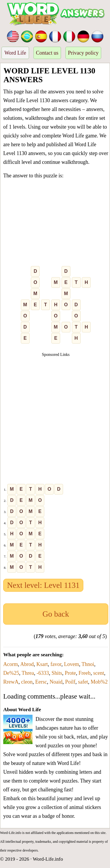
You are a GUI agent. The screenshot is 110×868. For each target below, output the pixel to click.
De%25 (11, 673)
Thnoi (88, 664)
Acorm (11, 664)
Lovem (71, 664)
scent (99, 673)
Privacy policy (83, 53)
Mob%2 (99, 682)
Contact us (47, 53)
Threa (28, 673)
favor (56, 664)
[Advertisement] (55, 224)
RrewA (11, 682)
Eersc (41, 682)
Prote (70, 673)
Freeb (85, 673)
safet (83, 682)
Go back (56, 614)
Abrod (27, 664)
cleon (27, 682)
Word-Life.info (48, 859)
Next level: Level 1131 (43, 585)
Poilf (70, 682)
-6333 (43, 673)
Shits (57, 673)
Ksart (42, 664)
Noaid (56, 682)
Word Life (15, 53)
